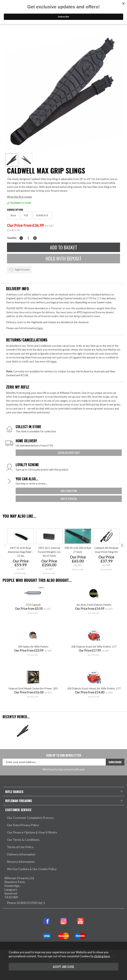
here (40, 328)
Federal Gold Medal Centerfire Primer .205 (33, 688)
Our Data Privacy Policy (23, 825)
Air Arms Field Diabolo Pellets (94, 605)
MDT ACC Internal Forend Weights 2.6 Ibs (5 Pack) (49, 552)
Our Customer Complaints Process (30, 818)
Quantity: (12, 238)
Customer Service (18, 810)
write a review (69, 499)
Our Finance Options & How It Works (32, 832)
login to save (19, 270)
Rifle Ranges (14, 792)
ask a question (69, 491)
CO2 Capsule (33, 605)
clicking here (102, 956)
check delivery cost (69, 453)
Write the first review (19, 197)
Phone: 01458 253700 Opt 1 (26, 903)
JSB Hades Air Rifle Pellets (33, 647)
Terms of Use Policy (20, 847)
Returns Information (21, 862)
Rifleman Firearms (19, 801)
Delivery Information (21, 854)
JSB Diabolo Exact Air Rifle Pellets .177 (94, 647)
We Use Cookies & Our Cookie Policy (32, 869)
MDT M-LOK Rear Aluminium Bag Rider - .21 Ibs (21, 552)
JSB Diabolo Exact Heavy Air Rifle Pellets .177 (94, 688)
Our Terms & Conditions (23, 840)
